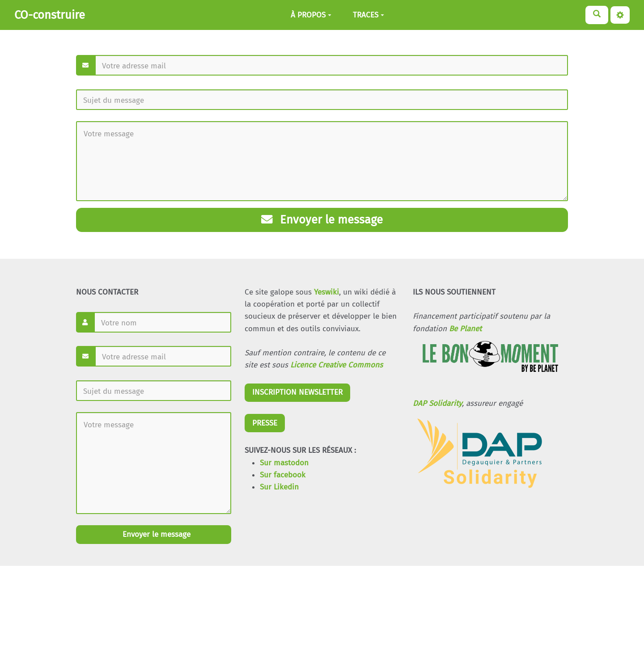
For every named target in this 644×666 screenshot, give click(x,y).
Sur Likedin (279, 487)
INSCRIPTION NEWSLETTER (297, 392)
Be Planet (465, 329)
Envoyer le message (322, 220)
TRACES (369, 15)
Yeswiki (326, 292)
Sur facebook (283, 475)
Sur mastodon (284, 463)
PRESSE (265, 423)
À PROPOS (311, 15)
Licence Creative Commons (337, 365)
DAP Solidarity (437, 403)
